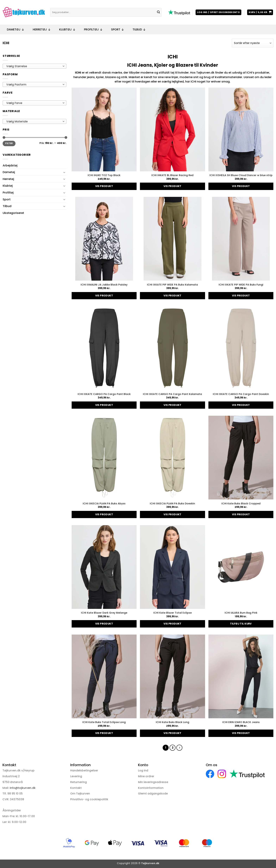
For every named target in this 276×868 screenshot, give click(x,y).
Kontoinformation (151, 788)
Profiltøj (93, 30)
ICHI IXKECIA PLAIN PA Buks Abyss (104, 504)
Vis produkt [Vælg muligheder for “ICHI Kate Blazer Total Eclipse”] (172, 624)
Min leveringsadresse (153, 782)
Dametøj (16, 30)
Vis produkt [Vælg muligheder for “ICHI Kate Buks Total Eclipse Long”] (104, 733)
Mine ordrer (146, 776)
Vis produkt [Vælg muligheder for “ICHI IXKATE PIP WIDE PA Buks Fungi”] (241, 296)
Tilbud (139, 30)
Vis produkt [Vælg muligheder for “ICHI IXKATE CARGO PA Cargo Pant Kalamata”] (172, 405)
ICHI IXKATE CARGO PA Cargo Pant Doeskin (241, 394)
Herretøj (42, 30)
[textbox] (34, 66)
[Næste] (179, 748)
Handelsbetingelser (84, 770)
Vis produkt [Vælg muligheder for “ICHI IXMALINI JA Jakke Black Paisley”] (104, 296)
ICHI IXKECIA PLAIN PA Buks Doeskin (172, 504)
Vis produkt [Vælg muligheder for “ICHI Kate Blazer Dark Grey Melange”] (104, 624)
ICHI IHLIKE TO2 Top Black (104, 175)
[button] (218, 12)
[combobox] (34, 66)
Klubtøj (67, 30)
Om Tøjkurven (80, 793)
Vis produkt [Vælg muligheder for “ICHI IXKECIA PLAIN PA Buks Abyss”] (104, 514)
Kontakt (76, 788)
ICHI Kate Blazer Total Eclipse (172, 613)
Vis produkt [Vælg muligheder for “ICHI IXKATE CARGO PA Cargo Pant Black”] (104, 405)
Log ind (143, 770)
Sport (118, 30)
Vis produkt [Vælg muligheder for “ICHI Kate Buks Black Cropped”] (241, 514)
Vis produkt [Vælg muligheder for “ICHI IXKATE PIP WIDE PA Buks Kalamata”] (172, 296)
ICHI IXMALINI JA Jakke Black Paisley (104, 285)
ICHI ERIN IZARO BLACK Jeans (241, 722)
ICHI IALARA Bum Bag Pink (241, 613)
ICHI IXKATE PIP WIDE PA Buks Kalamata (172, 285)
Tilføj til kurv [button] (241, 624)
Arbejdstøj (10, 165)
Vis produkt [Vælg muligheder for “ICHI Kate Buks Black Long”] (172, 733)
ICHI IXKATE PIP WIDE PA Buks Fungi (241, 285)
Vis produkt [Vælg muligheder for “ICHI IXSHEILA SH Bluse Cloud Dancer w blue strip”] (241, 186)
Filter (9, 143)
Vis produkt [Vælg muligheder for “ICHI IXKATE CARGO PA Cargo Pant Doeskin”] (241, 405)
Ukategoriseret (13, 213)
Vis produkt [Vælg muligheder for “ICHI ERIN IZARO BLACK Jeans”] (241, 733)
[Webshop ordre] (253, 43)
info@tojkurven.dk (23, 788)
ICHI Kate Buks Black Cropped (241, 504)
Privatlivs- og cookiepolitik (89, 799)
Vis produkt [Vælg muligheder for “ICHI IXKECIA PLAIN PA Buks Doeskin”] (172, 514)
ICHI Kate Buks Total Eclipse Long (104, 722)
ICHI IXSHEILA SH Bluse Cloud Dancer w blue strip (241, 175)
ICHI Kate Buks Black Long (172, 722)
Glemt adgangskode (153, 793)
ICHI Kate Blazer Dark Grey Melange (104, 613)
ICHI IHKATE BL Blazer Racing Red (172, 175)
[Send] (158, 12)
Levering (76, 776)
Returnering (79, 782)
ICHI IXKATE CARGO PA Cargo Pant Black (104, 394)
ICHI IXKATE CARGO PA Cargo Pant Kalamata (172, 394)
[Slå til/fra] (64, 172)
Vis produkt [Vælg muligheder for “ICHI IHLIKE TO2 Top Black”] (104, 186)
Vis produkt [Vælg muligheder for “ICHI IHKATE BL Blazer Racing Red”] (172, 186)
